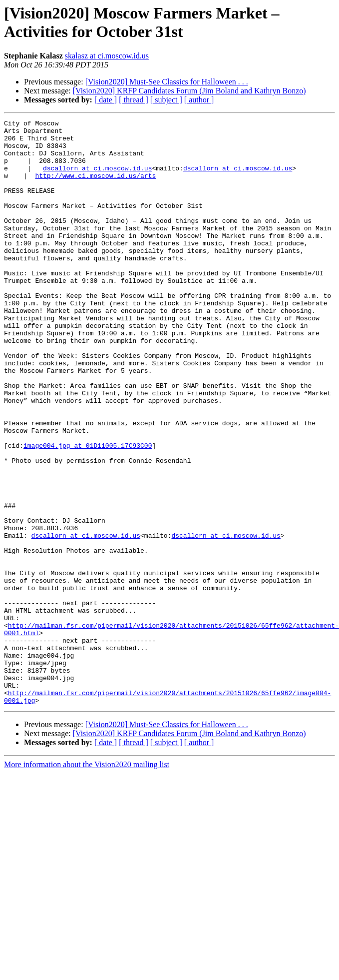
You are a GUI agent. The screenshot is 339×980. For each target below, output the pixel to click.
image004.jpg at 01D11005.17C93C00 (88, 511)
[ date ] (106, 100)
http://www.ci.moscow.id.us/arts (95, 187)
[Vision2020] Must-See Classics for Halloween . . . (167, 82)
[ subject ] (166, 100)
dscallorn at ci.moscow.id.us (97, 178)
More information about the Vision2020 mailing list (87, 881)
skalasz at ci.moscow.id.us (107, 56)
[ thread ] (134, 100)
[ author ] (199, 100)
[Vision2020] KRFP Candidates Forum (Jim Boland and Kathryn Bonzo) (189, 91)
